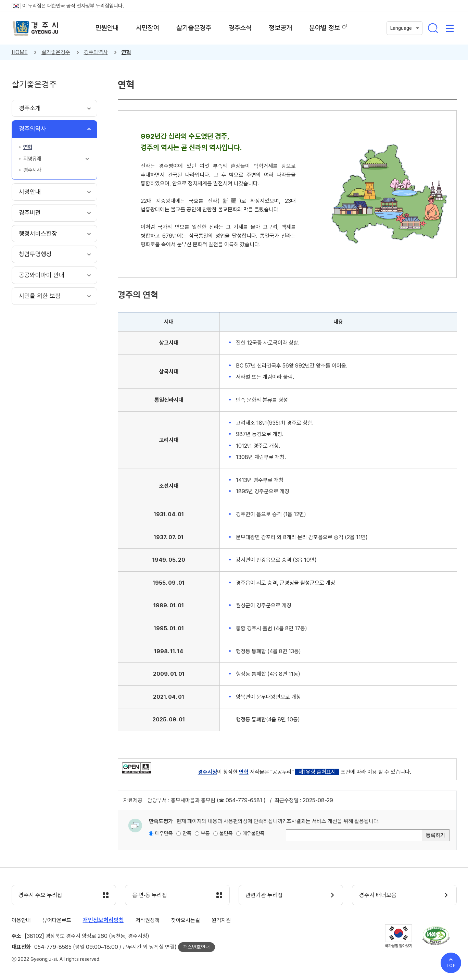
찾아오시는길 (186, 920)
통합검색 (433, 28)
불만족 (226, 833)
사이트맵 (450, 28)
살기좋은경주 (56, 52)
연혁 (126, 52)
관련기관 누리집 (264, 895)
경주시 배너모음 (378, 895)
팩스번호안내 (197, 947)
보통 (205, 833)
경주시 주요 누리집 (41, 895)
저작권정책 (148, 920)
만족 (187, 833)
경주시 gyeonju (36, 28)
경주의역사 (96, 52)
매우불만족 (254, 833)
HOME (20, 52)
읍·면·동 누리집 (150, 895)
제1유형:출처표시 (317, 772)
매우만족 (164, 833)
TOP (451, 965)
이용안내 (21, 920)
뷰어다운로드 (57, 920)
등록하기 (435, 835)
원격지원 (221, 920)
